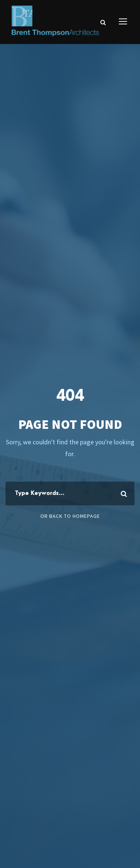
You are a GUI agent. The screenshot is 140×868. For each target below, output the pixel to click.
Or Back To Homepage (70, 516)
